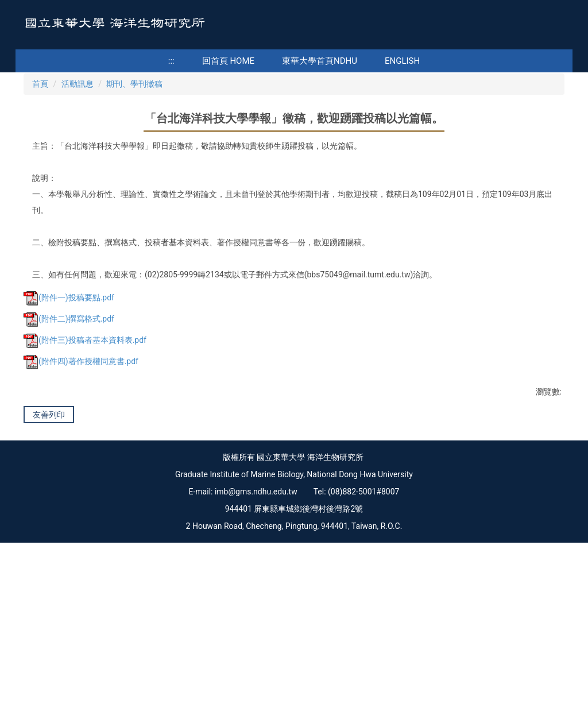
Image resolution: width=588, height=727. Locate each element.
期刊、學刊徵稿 (134, 236)
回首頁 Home (228, 61)
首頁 (40, 236)
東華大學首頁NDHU (320, 61)
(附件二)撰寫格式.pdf (69, 471)
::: (171, 61)
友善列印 (49, 567)
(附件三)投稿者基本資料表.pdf (85, 493)
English (402, 61)
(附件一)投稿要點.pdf (69, 450)
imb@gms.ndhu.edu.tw (256, 676)
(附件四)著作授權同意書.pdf (81, 514)
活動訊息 (78, 236)
